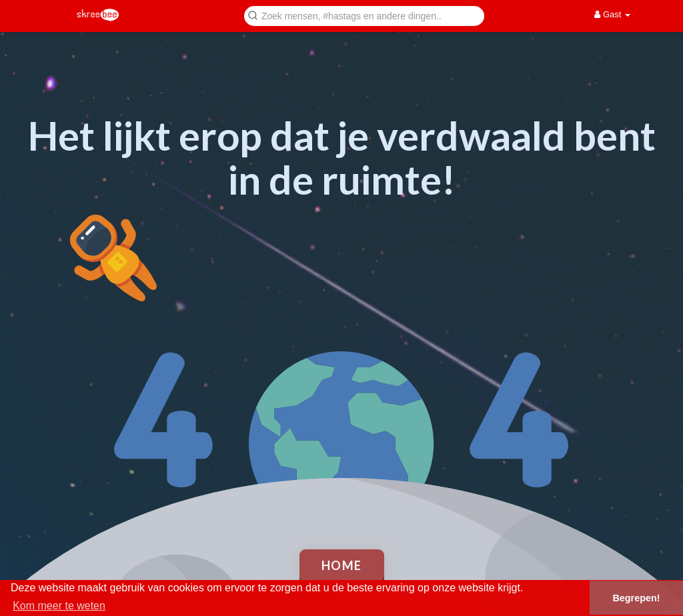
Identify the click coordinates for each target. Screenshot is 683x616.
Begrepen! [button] (636, 598)
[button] (364, 15)
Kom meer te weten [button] (59, 606)
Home (342, 565)
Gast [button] (612, 14)
